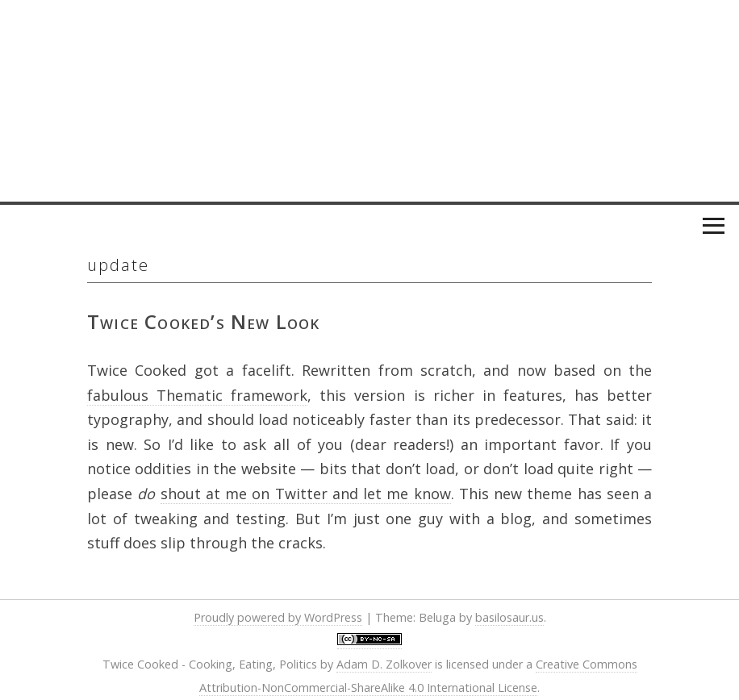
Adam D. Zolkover (384, 664)
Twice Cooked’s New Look (204, 321)
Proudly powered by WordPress (278, 617)
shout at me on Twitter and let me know (306, 494)
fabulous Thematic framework (197, 395)
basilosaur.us (509, 617)
